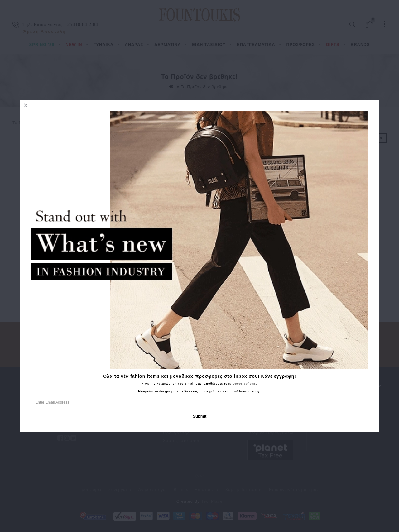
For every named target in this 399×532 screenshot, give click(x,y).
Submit (199, 416)
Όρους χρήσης (244, 384)
